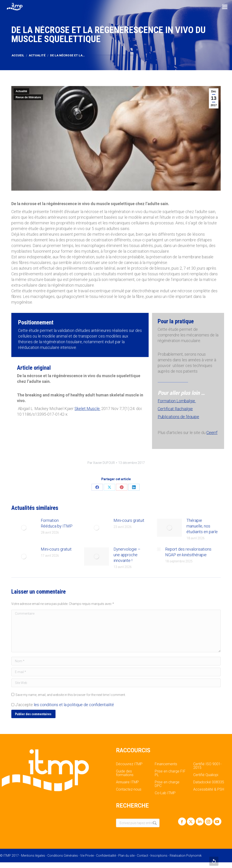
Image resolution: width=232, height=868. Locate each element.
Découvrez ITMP (129, 764)
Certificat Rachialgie (175, 409)
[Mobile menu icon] (225, 7)
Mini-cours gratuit (129, 520)
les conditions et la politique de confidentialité (74, 705)
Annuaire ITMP (127, 782)
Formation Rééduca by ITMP (57, 523)
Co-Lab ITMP (165, 793)
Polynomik (194, 856)
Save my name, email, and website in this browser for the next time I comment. (71, 695)
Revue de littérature (28, 97)
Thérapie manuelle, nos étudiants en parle (202, 526)
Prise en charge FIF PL (170, 773)
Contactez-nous (129, 789)
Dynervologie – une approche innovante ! (127, 555)
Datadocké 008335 (209, 782)
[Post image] (24, 528)
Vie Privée (87, 856)
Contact (143, 856)
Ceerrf (212, 433)
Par (101, 463)
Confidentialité (106, 856)
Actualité (21, 91)
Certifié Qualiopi (206, 775)
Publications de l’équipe (178, 417)
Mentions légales (33, 856)
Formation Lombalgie (177, 401)
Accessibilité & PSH (209, 789)
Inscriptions (159, 856)
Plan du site (126, 856)
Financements (166, 764)
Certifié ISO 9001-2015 (207, 766)
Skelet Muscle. (87, 409)
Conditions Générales (63, 856)
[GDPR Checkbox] (13, 705)
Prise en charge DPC (167, 784)
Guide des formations (125, 773)
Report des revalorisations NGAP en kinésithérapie (188, 552)
